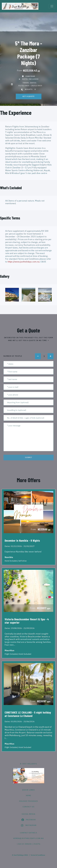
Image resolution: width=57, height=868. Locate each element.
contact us (28, 807)
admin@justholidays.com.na (28, 838)
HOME (29, 795)
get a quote (29, 96)
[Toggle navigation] (52, 6)
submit (29, 457)
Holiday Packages (28, 801)
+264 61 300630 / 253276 (28, 844)
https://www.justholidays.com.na (24, 262)
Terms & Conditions (38, 855)
